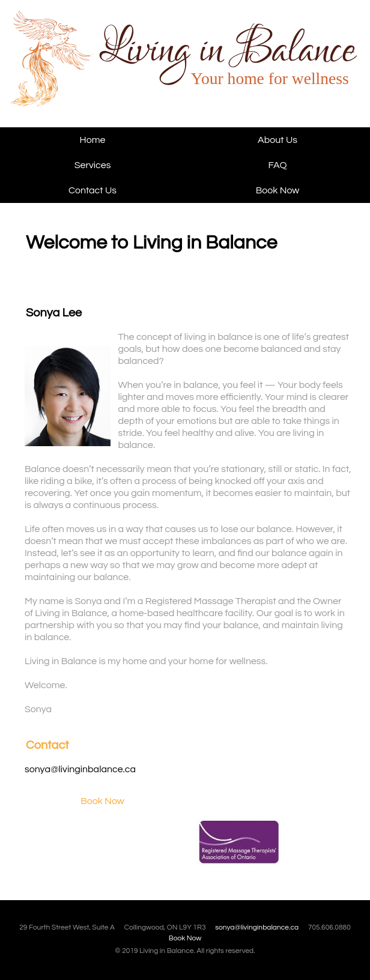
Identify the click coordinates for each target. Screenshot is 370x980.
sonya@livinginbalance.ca (80, 769)
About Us (277, 140)
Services (93, 165)
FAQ (278, 165)
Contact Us (92, 190)
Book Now (278, 190)
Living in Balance (85, 69)
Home (93, 140)
